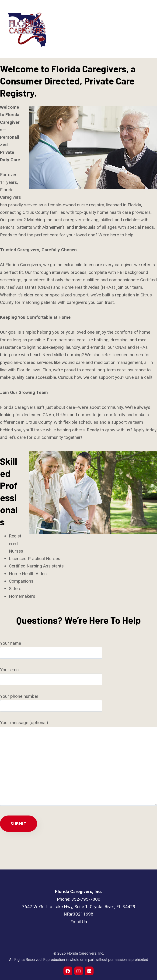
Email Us (79, 922)
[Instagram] (79, 971)
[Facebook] (68, 971)
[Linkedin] (89, 971)
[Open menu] (146, 29)
